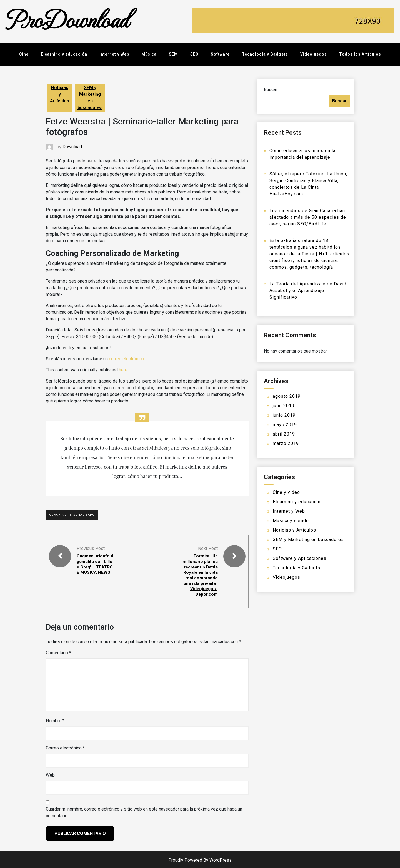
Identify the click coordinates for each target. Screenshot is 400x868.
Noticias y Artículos (60, 94)
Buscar (271, 90)
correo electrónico (127, 359)
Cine (24, 54)
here (123, 370)
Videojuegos (314, 54)
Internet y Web (114, 54)
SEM (173, 54)
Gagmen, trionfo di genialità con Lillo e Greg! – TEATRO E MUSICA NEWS (94, 567)
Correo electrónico (65, 747)
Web (50, 774)
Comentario (58, 652)
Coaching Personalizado (72, 515)
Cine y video (286, 492)
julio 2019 (284, 406)
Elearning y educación (64, 54)
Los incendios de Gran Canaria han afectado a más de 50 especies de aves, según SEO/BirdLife (308, 217)
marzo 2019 (286, 443)
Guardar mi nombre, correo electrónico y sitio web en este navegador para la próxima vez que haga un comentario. (144, 811)
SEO (194, 54)
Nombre (55, 720)
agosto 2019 (287, 396)
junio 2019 (284, 415)
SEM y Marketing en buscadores (90, 98)
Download (72, 147)
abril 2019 (284, 434)
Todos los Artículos (360, 54)
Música (149, 54)
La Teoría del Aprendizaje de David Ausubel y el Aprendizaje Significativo (308, 290)
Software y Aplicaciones (300, 558)
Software (220, 54)
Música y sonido (291, 521)
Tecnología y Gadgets (265, 54)
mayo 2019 (285, 425)
